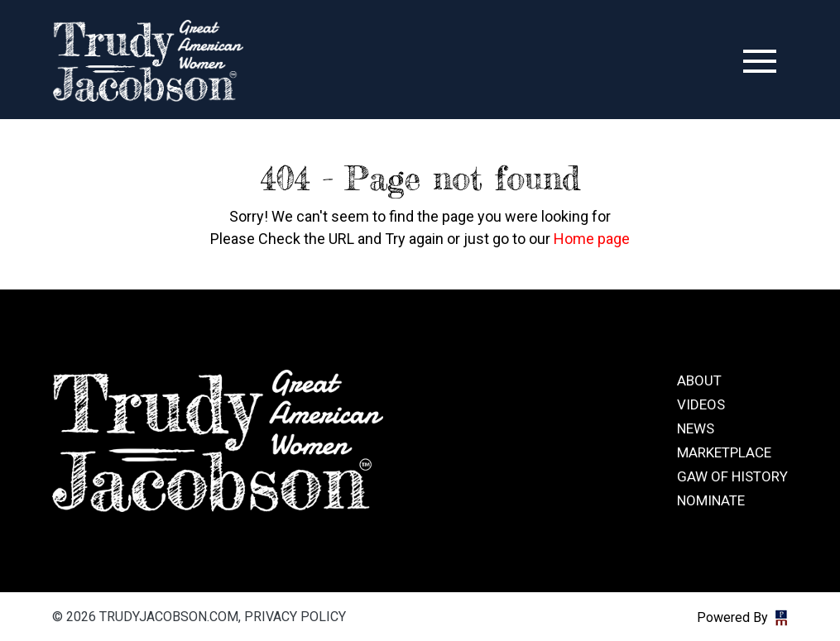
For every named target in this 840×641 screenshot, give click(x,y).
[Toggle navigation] (760, 61)
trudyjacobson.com (148, 61)
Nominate (711, 500)
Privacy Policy (295, 617)
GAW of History (732, 476)
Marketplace (724, 452)
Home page (592, 239)
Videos (701, 404)
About (699, 380)
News (696, 428)
